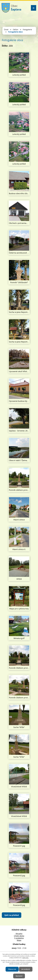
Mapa (19, 940)
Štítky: (5, 46)
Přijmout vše (12, 969)
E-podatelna (19, 938)
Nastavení (19, 976)
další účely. (26, 958)
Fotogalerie (27, 30)
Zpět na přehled (12, 915)
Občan (16, 30)
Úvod (6, 30)
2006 (11, 46)
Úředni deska (19, 936)
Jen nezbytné (26, 969)
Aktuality (19, 934)
